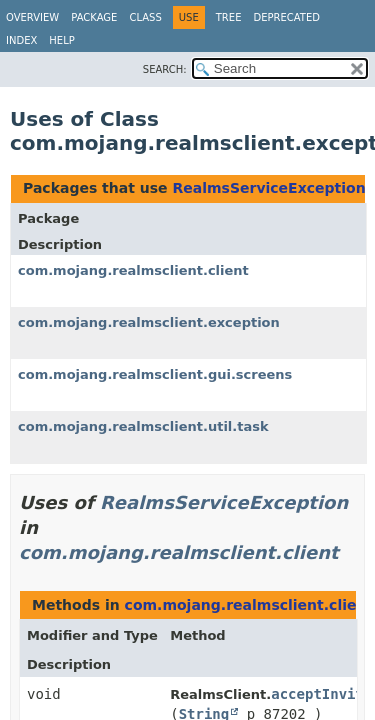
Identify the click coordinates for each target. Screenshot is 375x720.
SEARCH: (165, 69)
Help (61, 40)
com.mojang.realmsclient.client (133, 270)
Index (21, 40)
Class (145, 17)
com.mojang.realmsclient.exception (149, 322)
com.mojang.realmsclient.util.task (143, 426)
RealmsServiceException (268, 188)
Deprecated (286, 17)
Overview (32, 17)
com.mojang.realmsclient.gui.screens (155, 374)
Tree (229, 17)
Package (94, 17)
